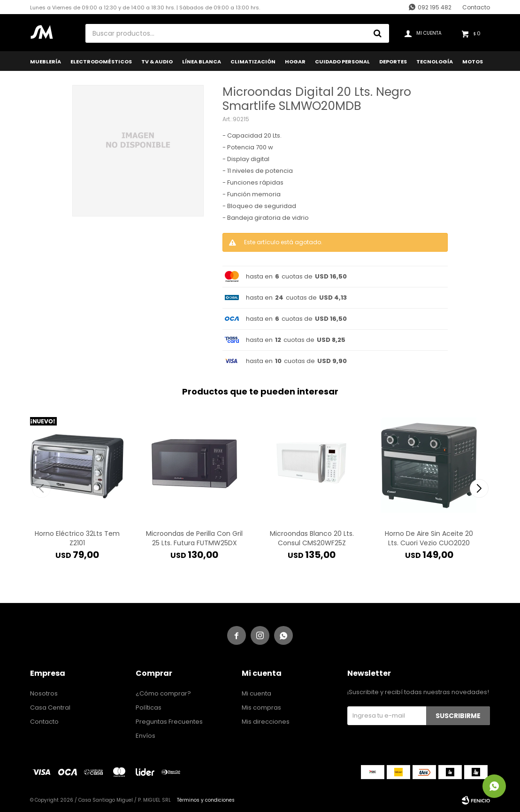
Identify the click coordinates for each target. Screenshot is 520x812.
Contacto (476, 7)
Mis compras (261, 708)
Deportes (393, 62)
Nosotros (44, 693)
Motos (473, 62)
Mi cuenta (256, 693)
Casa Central (50, 708)
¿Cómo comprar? (163, 693)
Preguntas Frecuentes (169, 722)
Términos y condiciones (206, 800)
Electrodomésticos (101, 62)
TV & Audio (157, 62)
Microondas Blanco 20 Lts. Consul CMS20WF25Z (312, 538)
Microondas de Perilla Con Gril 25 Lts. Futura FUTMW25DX (194, 538)
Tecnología (435, 62)
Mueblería (46, 62)
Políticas (149, 708)
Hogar (295, 62)
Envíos (145, 736)
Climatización (253, 62)
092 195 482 (435, 7)
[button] (479, 488)
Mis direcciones (266, 722)
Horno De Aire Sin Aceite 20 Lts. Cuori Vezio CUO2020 (429, 538)
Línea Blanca (202, 62)
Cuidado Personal (342, 62)
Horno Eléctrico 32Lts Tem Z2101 (77, 538)
